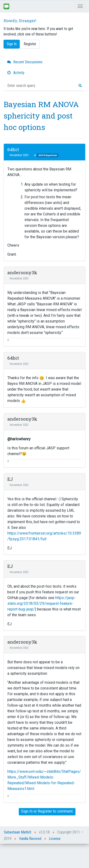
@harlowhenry (19, 439)
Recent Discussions (25, 62)
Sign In (12, 44)
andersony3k (22, 272)
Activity (16, 73)
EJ (10, 479)
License (55, 839)
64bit (13, 149)
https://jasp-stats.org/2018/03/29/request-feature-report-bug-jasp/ (42, 603)
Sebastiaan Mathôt (18, 832)
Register (30, 44)
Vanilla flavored (30, 839)
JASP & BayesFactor (48, 155)
